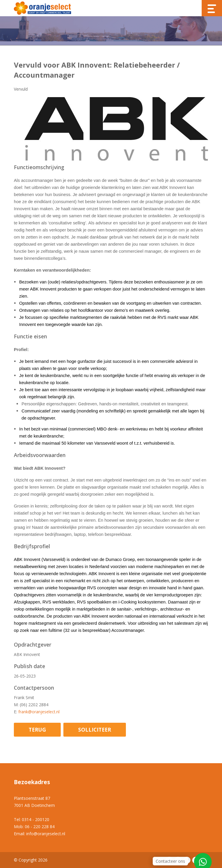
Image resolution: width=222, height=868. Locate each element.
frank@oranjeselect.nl (39, 712)
